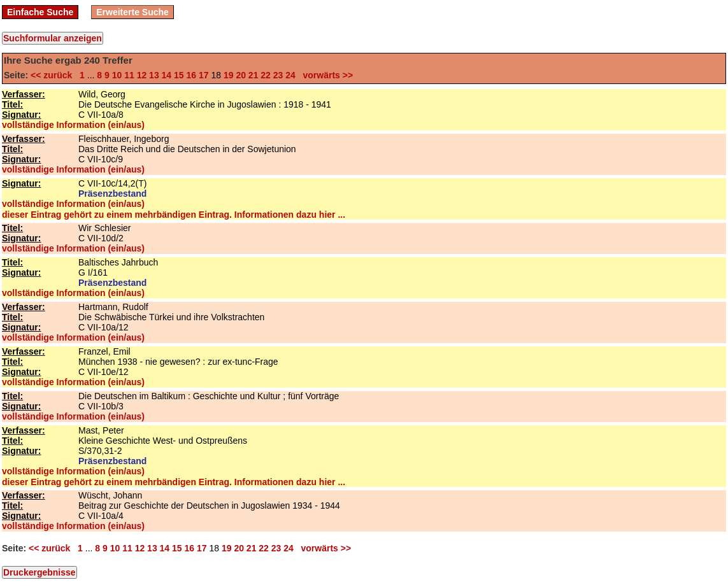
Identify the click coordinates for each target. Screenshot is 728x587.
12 (142, 75)
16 (192, 75)
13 (154, 75)
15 (179, 75)
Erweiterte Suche (132, 12)
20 (241, 75)
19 (229, 75)
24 (290, 75)
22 (266, 75)
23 (278, 75)
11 (129, 75)
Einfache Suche (40, 12)
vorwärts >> (325, 75)
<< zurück (54, 75)
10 (117, 75)
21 (253, 75)
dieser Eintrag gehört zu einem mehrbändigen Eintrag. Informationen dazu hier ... (174, 215)
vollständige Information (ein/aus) (73, 125)
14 (167, 75)
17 (204, 75)
